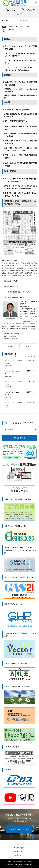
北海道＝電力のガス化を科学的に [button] (17, 110)
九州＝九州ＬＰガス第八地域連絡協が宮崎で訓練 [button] (19, 164)
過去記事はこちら (19, 438)
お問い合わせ (19, 855)
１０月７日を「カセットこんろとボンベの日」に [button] (19, 62)
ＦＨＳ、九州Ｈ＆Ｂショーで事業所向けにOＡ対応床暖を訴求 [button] (19, 180)
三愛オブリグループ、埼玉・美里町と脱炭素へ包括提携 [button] (19, 83)
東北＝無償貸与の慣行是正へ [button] (15, 121)
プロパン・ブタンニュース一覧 (25, 356)
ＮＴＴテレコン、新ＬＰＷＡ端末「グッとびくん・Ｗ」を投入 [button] (19, 194)
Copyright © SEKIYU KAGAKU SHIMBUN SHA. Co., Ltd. (19, 865)
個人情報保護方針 (19, 848)
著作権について (19, 851)
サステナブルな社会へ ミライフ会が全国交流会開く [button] (19, 47)
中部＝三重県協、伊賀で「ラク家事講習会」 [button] (19, 128)
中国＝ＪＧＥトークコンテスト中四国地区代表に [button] (19, 156)
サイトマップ (19, 844)
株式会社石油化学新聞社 (19, 815)
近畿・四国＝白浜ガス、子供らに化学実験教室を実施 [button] (19, 142)
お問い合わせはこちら (21, 829)
